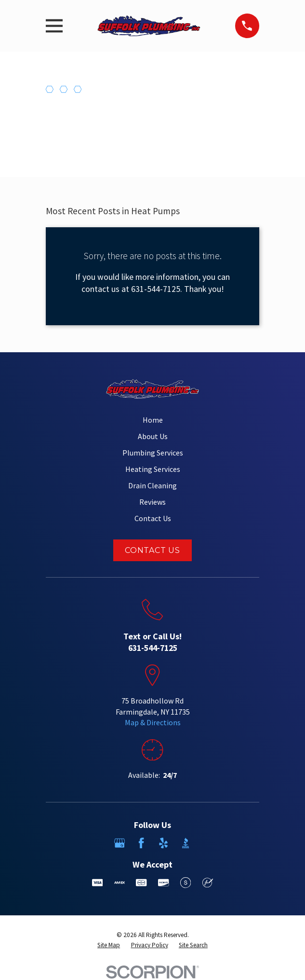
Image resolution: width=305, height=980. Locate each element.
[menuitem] (109, 945)
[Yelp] (163, 843)
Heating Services (153, 469)
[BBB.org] (186, 843)
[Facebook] (141, 843)
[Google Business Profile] (119, 843)
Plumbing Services (153, 453)
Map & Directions (153, 722)
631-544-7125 (153, 648)
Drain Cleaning (152, 485)
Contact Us (153, 518)
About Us (153, 436)
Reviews (152, 502)
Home (153, 420)
